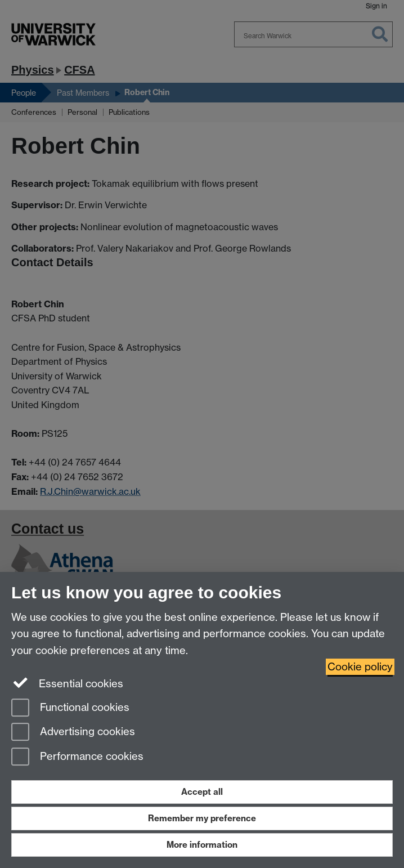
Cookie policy (360, 667)
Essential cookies (67, 683)
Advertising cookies (73, 733)
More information (202, 845)
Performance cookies (77, 757)
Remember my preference (202, 818)
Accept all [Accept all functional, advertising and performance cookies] (202, 792)
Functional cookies (70, 708)
